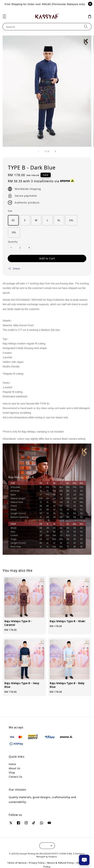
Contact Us (16, 777)
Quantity (13, 242)
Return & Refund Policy (61, 863)
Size (10, 211)
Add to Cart (47, 258)
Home (12, 764)
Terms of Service (17, 863)
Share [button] (14, 269)
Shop (12, 772)
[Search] (86, 27)
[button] (4, 16)
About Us (15, 768)
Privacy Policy (37, 863)
